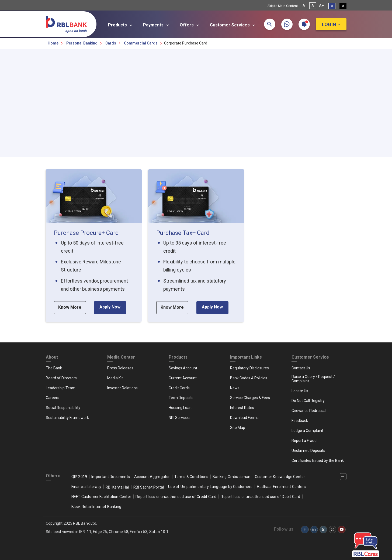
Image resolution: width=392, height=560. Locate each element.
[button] (270, 24)
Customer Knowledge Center (280, 477)
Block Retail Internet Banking (96, 507)
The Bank (54, 368)
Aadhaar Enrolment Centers (281, 487)
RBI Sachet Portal (149, 487)
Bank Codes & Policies (249, 378)
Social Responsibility (63, 408)
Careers (53, 398)
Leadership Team (61, 388)
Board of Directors (61, 378)
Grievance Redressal (309, 411)
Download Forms (244, 418)
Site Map (238, 428)
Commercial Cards (141, 43)
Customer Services (233, 25)
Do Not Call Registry (308, 401)
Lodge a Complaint (307, 431)
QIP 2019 (79, 477)
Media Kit (115, 378)
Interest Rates (242, 408)
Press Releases (120, 368)
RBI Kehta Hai (117, 487)
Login (329, 24)
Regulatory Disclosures (249, 368)
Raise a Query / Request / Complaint (313, 379)
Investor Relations (122, 388)
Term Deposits (181, 398)
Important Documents (111, 477)
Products (121, 25)
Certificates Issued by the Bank (318, 461)
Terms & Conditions (191, 477)
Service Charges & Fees (250, 398)
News (235, 388)
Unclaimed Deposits (308, 451)
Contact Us (301, 368)
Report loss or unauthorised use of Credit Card (176, 497)
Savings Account (183, 368)
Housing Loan (180, 408)
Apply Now (110, 307)
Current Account (183, 378)
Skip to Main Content (283, 6)
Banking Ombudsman (231, 477)
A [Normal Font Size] (313, 6)
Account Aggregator (152, 477)
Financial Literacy (86, 487)
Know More (70, 307)
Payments (157, 25)
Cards (111, 43)
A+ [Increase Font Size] (321, 6)
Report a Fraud (304, 441)
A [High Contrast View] (343, 6)
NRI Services (179, 418)
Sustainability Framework (67, 418)
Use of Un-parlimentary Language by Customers (210, 487)
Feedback (300, 421)
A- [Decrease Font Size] (305, 6)
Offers (190, 25)
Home (53, 43)
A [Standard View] (332, 6)
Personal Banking (82, 43)
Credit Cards (179, 388)
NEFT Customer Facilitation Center (101, 497)
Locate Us (300, 391)
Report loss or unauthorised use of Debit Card (260, 497)
